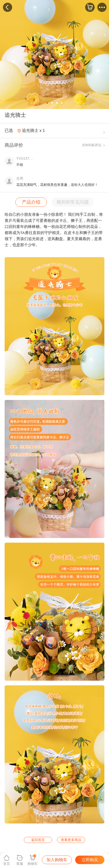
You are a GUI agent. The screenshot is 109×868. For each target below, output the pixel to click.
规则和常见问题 (73, 202)
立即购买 (90, 860)
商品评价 (14, 145)
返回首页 (38, 840)
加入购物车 (57, 860)
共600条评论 (92, 145)
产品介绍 (31, 202)
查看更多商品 (71, 840)
